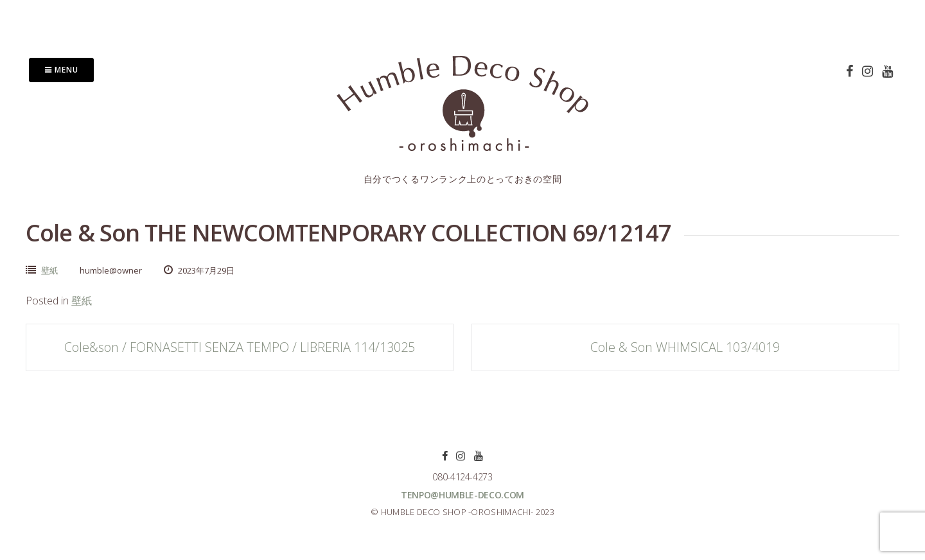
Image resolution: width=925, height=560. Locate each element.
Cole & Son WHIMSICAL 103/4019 (685, 347)
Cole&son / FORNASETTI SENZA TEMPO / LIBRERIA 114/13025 (240, 347)
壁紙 (49, 270)
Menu (61, 70)
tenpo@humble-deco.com (463, 495)
